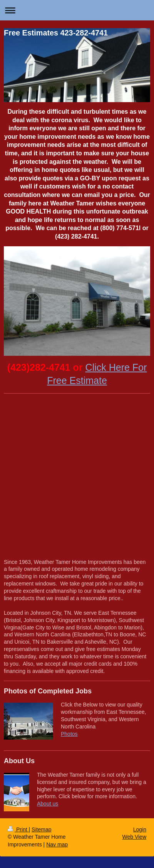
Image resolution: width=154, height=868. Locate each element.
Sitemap (41, 829)
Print (18, 829)
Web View (134, 837)
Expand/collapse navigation (77, 10)
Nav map (57, 844)
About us (48, 804)
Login (140, 829)
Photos (69, 734)
